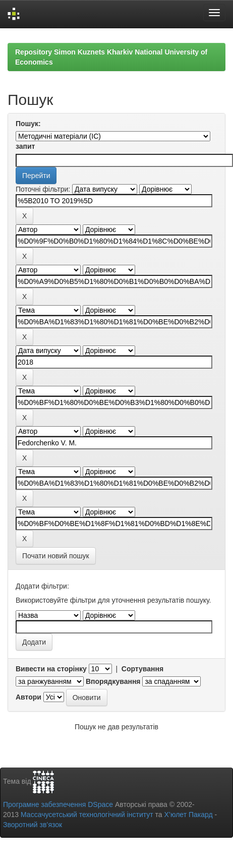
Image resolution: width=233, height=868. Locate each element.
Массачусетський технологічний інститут (87, 815)
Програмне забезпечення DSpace (58, 804)
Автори (28, 697)
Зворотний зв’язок (33, 825)
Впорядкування (113, 681)
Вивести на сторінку (51, 669)
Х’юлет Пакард (189, 815)
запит (25, 146)
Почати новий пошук (56, 556)
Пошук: (28, 124)
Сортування (142, 669)
